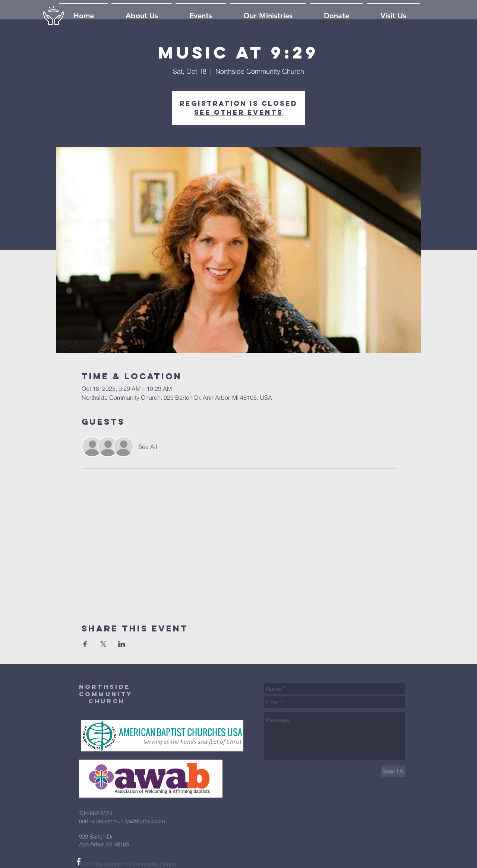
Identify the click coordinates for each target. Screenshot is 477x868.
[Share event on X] (103, 644)
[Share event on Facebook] (85, 644)
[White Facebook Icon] (79, 862)
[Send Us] (393, 771)
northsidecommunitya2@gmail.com (122, 821)
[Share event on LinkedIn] (122, 644)
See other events (238, 112)
